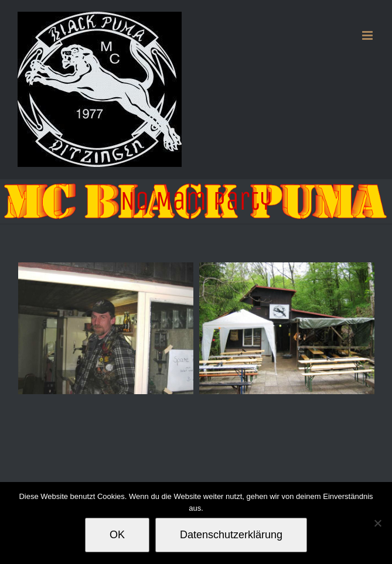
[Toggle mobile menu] (368, 35)
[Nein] (377, 523)
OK (117, 535)
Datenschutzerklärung (231, 535)
